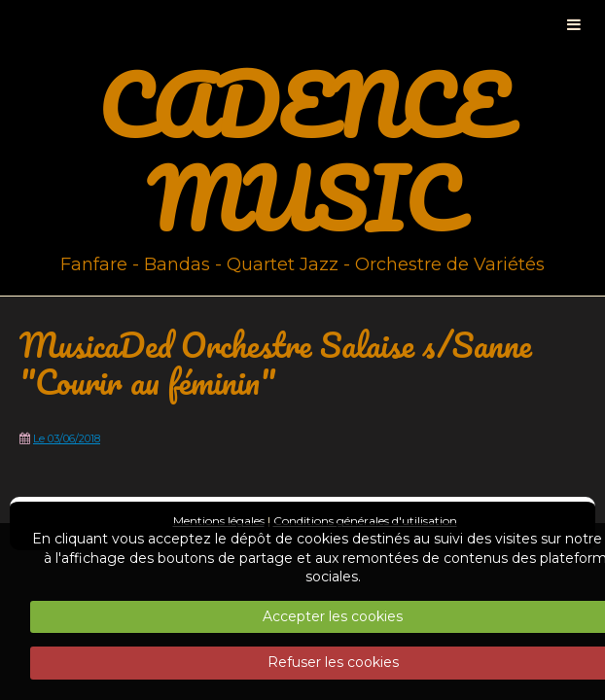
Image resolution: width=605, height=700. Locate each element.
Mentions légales (219, 521)
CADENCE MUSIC (302, 152)
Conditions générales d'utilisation (365, 521)
